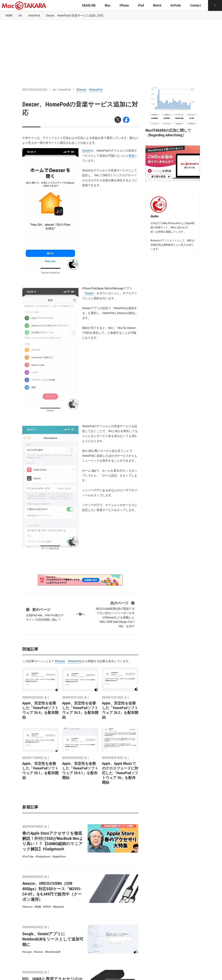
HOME (9, 16)
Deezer (86, 151)
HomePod (34, 16)
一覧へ (80, 614)
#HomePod (96, 90)
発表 (131, 156)
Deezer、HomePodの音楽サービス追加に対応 (75, 16)
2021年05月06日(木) (35, 90)
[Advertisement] (111, 47)
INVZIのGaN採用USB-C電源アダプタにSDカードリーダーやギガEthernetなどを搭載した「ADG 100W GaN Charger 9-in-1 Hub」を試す (115, 614)
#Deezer (82, 90)
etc (20, 16)
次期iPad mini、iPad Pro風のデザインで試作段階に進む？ (45, 614)
